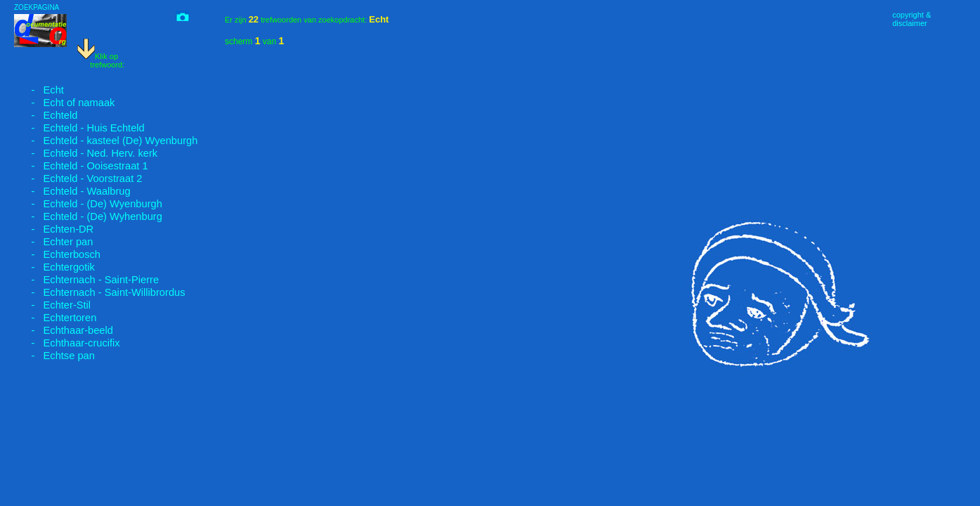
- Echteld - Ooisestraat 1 (81, 166)
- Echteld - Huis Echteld (79, 128)
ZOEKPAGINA (37, 7)
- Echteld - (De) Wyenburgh (88, 204)
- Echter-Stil (52, 305)
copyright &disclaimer (912, 19)
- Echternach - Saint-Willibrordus (100, 292)
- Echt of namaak (64, 103)
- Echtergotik (54, 267)
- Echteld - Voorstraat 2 (78, 179)
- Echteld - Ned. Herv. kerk (86, 153)
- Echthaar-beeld (64, 330)
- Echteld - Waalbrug (72, 191)
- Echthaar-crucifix (67, 343)
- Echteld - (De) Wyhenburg (88, 216)
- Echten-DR (54, 229)
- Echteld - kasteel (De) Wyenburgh (106, 141)
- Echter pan (53, 242)
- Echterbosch (57, 254)
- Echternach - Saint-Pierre (86, 280)
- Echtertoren (55, 318)
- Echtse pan (54, 356)
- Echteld (46, 115)
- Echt (39, 90)
